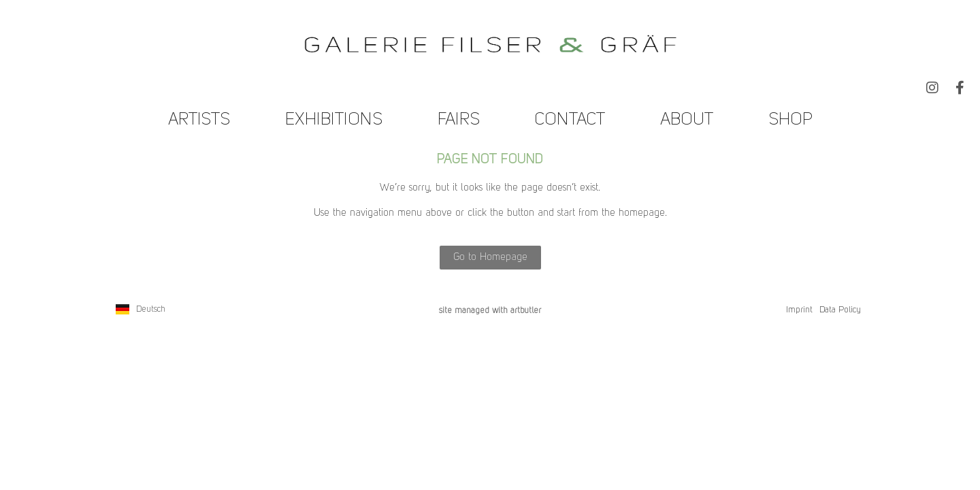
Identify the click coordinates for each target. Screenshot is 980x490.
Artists (199, 120)
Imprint (799, 310)
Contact (570, 120)
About (687, 120)
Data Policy (840, 310)
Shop (790, 120)
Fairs (459, 120)
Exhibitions (334, 120)
